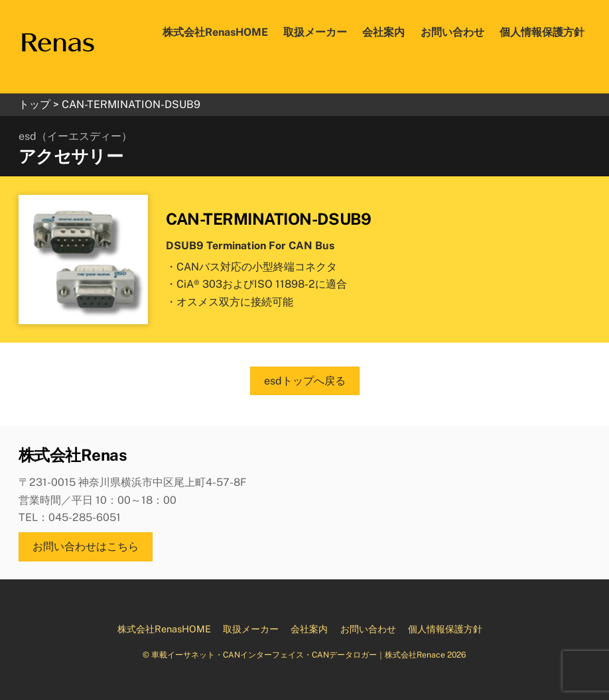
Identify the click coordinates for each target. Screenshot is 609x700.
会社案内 (383, 32)
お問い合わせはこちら (86, 547)
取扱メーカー (315, 32)
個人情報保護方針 (542, 32)
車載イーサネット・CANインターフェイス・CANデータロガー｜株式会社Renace (298, 655)
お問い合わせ (452, 32)
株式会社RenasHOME (215, 32)
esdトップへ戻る (305, 381)
